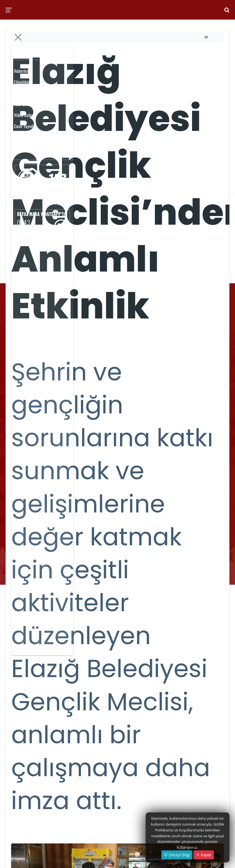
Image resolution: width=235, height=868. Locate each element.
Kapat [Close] (204, 855)
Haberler (21, 71)
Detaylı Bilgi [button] (177, 855)
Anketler (21, 148)
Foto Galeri (23, 104)
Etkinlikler (22, 82)
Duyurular (22, 137)
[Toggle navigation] (206, 37)
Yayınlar (21, 93)
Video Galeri (24, 115)
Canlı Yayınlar (25, 126)
